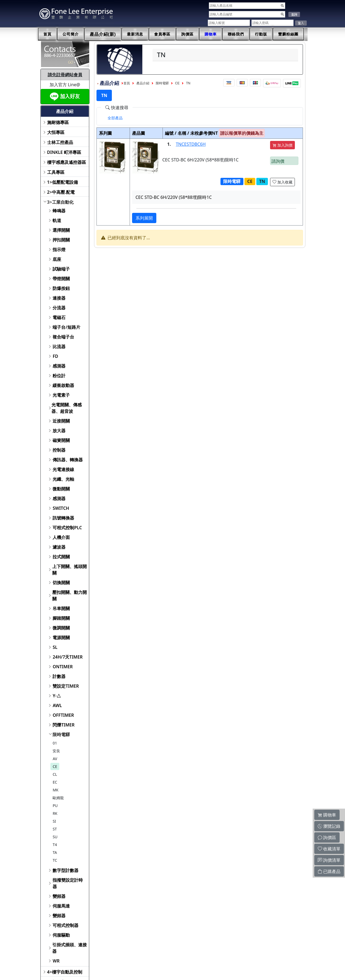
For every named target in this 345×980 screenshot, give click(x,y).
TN (188, 83)
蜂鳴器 (59, 211)
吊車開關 (61, 608)
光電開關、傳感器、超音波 (67, 408)
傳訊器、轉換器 (68, 460)
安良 (56, 751)
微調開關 (61, 628)
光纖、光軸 (63, 479)
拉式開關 (61, 557)
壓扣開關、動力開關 (70, 595)
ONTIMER (63, 667)
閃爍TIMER (63, 725)
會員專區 (162, 34)
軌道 (57, 220)
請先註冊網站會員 (65, 75)
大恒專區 (56, 132)
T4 (55, 845)
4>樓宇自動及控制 (65, 972)
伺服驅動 (61, 935)
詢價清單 (329, 860)
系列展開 (144, 218)
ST (55, 829)
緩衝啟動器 (63, 385)
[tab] (115, 118)
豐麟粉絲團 (288, 34)
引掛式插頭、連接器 (70, 948)
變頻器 (59, 896)
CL (55, 774)
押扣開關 (61, 240)
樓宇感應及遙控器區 (67, 162)
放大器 (59, 431)
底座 (57, 259)
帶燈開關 (61, 279)
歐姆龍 (58, 798)
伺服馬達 (61, 906)
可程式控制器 (65, 925)
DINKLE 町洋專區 (64, 152)
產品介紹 (143, 83)
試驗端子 (61, 269)
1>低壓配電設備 (63, 182)
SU (55, 837)
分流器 (59, 308)
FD (55, 356)
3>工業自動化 (60, 202)
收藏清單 (329, 849)
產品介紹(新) (103, 34)
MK (55, 790)
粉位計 (59, 376)
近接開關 (61, 421)
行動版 (261, 34)
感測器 (59, 366)
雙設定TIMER (66, 686)
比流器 (59, 347)
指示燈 (59, 250)
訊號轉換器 (63, 518)
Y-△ (57, 696)
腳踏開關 (61, 618)
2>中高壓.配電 (61, 192)
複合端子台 (63, 337)
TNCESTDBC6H (191, 144)
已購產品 (329, 871)
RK (55, 813)
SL (55, 647)
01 (55, 743)
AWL (57, 705)
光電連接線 (63, 469)
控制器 (59, 450)
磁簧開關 (61, 440)
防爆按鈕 (61, 288)
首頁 (47, 34)
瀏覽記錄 (329, 826)
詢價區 (187, 34)
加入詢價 (282, 145)
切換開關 (61, 583)
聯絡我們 (236, 34)
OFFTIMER (63, 715)
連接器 (59, 298)
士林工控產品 (60, 142)
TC (55, 860)
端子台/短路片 (66, 327)
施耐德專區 (58, 122)
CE (55, 766)
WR (56, 961)
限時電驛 (61, 735)
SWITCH (61, 508)
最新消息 (135, 34)
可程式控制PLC (67, 528)
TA (55, 852)
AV (55, 759)
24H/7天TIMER (68, 657)
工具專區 (56, 172)
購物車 (211, 34)
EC (55, 782)
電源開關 (61, 638)
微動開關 (61, 489)
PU (55, 806)
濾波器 (59, 547)
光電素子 (61, 395)
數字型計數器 (65, 870)
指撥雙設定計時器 (68, 883)
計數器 (59, 676)
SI (54, 821)
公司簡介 (71, 34)
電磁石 (59, 317)
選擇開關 (61, 230)
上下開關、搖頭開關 (70, 570)
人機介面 (61, 537)
